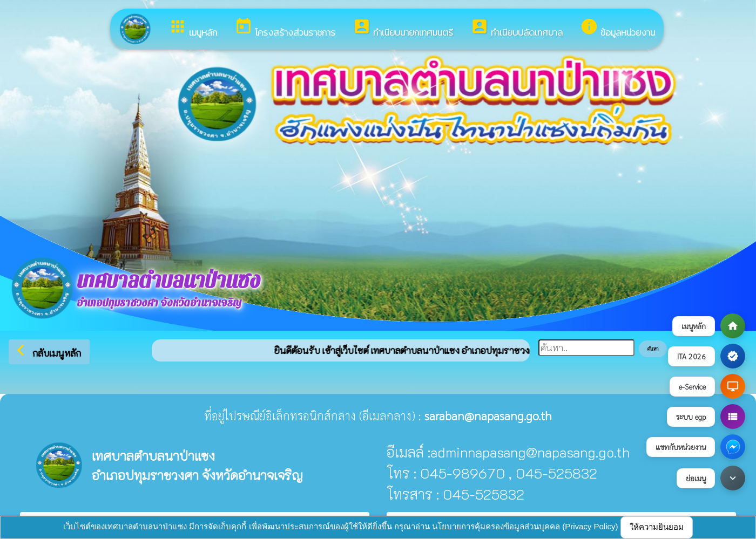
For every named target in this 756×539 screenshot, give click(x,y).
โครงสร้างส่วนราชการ (285, 28)
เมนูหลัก (193, 28)
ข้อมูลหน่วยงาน (617, 28)
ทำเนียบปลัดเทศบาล (517, 28)
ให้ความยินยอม (657, 527)
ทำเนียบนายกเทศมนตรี (403, 28)
